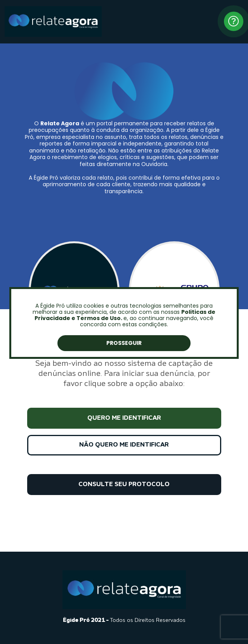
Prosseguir (124, 343)
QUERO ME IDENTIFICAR (124, 418)
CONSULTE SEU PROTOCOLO (124, 485)
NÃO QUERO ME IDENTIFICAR (124, 445)
